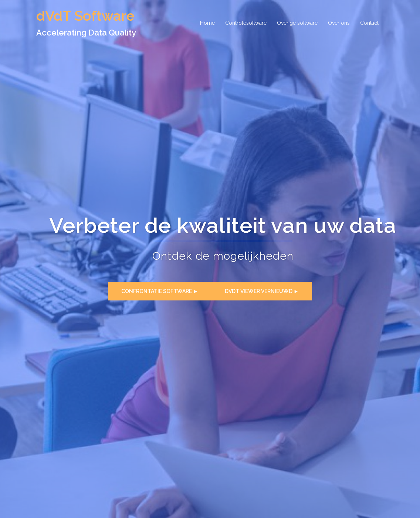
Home (207, 23)
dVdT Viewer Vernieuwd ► (262, 291)
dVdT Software (85, 16)
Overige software (297, 23)
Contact (369, 23)
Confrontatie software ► (160, 291)
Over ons (339, 23)
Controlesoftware (246, 23)
